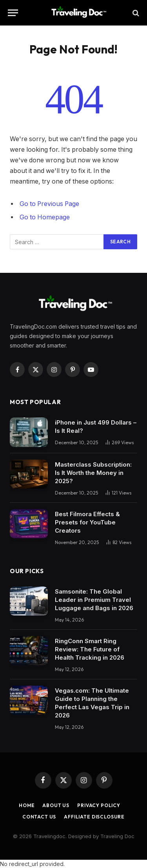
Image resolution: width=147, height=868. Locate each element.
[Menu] (13, 13)
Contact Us (39, 817)
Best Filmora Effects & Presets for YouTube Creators (87, 522)
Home (27, 805)
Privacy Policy (99, 805)
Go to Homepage (45, 217)
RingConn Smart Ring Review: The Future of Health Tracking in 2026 (90, 649)
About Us (56, 805)
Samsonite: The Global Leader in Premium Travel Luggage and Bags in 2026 (94, 600)
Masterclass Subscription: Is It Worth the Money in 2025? (93, 473)
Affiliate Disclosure (94, 817)
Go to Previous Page (49, 204)
